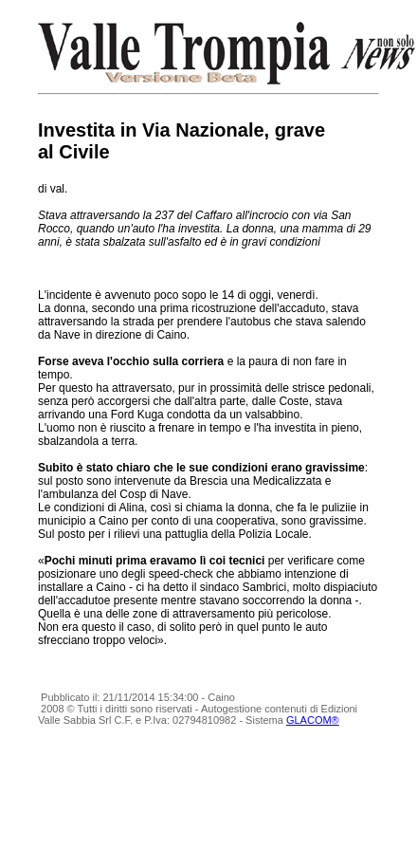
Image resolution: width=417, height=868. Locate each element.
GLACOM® (313, 720)
